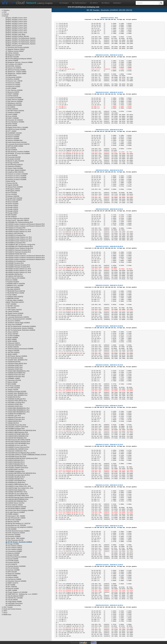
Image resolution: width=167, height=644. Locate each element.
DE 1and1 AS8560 (11, 114)
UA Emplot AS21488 (12, 555)
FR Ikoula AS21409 (12, 202)
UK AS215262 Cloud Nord (14, 603)
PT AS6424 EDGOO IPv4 (14, 421)
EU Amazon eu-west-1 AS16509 (16, 176)
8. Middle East (6, 615)
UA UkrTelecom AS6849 (13, 579)
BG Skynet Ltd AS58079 (13, 68)
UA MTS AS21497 (11, 572)
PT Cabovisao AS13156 (13, 380)
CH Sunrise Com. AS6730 (14, 81)
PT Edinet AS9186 (11, 382)
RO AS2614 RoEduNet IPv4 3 (15, 464)
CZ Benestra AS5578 (12, 92)
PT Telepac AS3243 (12, 390)
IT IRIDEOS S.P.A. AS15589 (14, 286)
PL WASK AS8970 (11, 354)
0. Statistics (6, 10)
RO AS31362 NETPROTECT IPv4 (16, 466)
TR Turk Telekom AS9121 (14, 546)
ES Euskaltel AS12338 (13, 159)
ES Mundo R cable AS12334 (15, 161)
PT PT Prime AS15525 (13, 386)
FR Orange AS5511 (12, 213)
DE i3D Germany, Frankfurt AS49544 (17, 152)
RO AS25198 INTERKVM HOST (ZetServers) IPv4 (22, 458)
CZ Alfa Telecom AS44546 (14, 90)
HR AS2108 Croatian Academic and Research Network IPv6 (25, 224)
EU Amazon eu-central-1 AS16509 (17, 174)
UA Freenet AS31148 (12, 563)
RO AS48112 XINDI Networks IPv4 (17, 484)
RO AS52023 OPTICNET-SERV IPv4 (17, 496)
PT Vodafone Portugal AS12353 (16, 391)
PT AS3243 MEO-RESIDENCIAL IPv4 (17, 408)
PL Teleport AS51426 (12, 351)
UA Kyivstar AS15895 (13, 570)
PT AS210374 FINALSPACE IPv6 (16, 364)
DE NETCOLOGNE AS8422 (14, 146)
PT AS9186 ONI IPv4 (12, 423)
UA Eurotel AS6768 (12, 559)
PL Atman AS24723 (12, 332)
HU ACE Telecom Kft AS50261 (15, 278)
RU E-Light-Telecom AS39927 (15, 512)
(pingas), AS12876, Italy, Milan (15, 35)
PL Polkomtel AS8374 (13, 343)
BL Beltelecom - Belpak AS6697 (16, 72)
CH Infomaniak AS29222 (14, 77)
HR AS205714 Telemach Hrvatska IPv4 (18, 250)
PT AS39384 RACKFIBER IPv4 (15, 414)
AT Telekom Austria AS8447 (15, 51)
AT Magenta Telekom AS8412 (15, 49)
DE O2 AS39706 (11, 148)
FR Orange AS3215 (12, 206)
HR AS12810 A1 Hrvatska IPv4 (15, 235)
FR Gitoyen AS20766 (12, 196)
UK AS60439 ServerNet (13, 605)
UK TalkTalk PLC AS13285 (14, 598)
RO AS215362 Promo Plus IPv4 (16, 457)
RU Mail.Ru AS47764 (12, 522)
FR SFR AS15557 (11, 215)
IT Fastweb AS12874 (12, 282)
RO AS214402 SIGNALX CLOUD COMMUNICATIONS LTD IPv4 (26, 455)
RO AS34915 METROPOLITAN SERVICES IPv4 (21, 473)
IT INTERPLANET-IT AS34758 (15, 284)
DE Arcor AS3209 (11, 116)
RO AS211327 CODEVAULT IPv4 (16, 451)
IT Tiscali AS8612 (11, 295)
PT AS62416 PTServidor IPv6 (15, 375)
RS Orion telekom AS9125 (14, 505)
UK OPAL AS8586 (11, 590)
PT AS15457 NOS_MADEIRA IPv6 (16, 360)
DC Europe (64, 3)
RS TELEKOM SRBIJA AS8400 (16, 509)
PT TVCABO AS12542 (13, 388)
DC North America (79, 3)
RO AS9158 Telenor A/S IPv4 (15, 503)
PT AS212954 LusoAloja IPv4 (15, 403)
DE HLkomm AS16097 (13, 135)
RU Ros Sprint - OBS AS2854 (15, 538)
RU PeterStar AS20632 (13, 535)
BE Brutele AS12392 (12, 57)
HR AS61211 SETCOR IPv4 (14, 276)
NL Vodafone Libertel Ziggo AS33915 (18, 323)
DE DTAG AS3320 (11, 124)
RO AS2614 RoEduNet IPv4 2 (15, 462)
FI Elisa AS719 (10, 181)
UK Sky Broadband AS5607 (15, 596)
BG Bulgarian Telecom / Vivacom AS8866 (19, 62)
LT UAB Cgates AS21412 (14, 310)
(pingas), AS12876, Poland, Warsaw (17, 36)
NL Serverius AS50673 (13, 321)
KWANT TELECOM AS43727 (15, 302)
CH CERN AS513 (11, 75)
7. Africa (5, 613)
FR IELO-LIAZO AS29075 (14, 200)
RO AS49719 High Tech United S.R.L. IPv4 (19, 488)
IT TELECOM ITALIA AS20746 (15, 291)
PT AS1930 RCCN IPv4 (13, 397)
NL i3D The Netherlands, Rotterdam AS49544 (20, 330)
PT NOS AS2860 (11, 384)
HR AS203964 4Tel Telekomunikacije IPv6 (19, 222)
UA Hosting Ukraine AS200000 (16, 566)
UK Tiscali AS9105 (12, 600)
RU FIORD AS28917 (12, 514)
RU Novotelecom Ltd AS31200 (16, 525)
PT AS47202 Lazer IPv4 (13, 416)
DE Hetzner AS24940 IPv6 (14, 140)
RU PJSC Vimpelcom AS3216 (15, 533)
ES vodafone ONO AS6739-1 (15, 172)
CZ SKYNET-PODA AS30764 (15, 111)
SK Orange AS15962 (12, 544)
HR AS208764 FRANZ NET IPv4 (16, 254)
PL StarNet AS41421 (12, 347)
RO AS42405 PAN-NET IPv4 (15, 479)
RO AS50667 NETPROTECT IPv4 (16, 492)
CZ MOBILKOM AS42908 (14, 105)
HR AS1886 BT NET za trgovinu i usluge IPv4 (20, 245)
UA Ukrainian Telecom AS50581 (16, 581)
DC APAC (94, 3)
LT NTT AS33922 (11, 304)
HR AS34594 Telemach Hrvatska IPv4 (18, 265)
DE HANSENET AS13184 (14, 133)
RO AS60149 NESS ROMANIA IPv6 (17, 436)
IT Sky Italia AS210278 (13, 289)
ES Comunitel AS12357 (13, 157)
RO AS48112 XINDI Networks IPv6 (17, 432)
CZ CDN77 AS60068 (12, 94)
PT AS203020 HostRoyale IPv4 (16, 399)
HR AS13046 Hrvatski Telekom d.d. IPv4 (19, 237)
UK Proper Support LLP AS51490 (16, 592)
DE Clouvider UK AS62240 (14, 120)
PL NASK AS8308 (11, 341)
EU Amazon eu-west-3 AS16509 (16, 180)
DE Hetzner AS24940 (12, 137)
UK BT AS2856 (10, 585)
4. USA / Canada (7, 607)
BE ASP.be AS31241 (12, 53)
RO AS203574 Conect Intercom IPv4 (17, 447)
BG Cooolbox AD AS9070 (14, 64)
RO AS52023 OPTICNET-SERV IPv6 (17, 434)
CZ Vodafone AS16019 (13, 113)
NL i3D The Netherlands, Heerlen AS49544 (19, 328)
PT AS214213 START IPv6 (14, 367)
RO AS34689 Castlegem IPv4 (15, 471)
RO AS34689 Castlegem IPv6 (15, 429)
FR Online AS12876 (12, 204)
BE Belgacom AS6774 (13, 55)
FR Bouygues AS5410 (13, 189)
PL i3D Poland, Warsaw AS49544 (16, 356)
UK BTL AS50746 (11, 587)
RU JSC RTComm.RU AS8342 (15, 518)
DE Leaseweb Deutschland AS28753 (18, 144)
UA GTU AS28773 (11, 564)
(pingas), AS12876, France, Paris (16, 18)
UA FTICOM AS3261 (12, 561)
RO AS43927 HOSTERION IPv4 (16, 481)
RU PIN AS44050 (11, 529)
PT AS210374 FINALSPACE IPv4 (16, 401)
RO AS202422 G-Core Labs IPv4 (16, 445)
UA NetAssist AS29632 (13, 574)
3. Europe (5, 16)
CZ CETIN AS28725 (12, 96)
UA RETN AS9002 (11, 576)
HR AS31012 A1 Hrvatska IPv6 (15, 228)
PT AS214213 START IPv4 (14, 405)
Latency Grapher (39, 3)
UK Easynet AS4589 (12, 589)
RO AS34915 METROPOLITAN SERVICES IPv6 (21, 431)
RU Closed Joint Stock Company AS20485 (19, 510)
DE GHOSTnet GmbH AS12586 (16, 129)
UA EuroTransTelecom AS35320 (16, 557)
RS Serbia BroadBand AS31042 (16, 507)
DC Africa (106, 3)
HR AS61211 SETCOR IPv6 (14, 233)
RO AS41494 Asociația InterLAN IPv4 (18, 475)
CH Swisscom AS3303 (13, 83)
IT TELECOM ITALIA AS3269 (15, 293)
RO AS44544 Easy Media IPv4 (15, 483)
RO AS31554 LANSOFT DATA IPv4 (17, 468)
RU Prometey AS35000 (13, 537)
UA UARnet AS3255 (12, 577)
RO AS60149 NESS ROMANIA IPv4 (17, 499)
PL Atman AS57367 (12, 334)
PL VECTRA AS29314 (13, 352)
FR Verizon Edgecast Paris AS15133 (17, 219)
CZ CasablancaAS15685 (13, 98)
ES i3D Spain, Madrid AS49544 (16, 170)
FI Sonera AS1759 (11, 183)
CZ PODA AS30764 (12, 109)
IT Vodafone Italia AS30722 (14, 297)
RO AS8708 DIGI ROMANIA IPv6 (16, 438)
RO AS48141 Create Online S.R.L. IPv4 (18, 486)
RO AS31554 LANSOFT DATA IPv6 (17, 427)
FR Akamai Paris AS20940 (14, 187)
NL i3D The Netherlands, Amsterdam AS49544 (21, 326)
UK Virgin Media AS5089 (14, 602)
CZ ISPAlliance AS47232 (14, 103)
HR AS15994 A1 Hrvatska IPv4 (15, 243)
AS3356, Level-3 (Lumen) (14, 46)
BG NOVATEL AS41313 (13, 66)
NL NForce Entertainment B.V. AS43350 (18, 319)
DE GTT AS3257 (11, 131)
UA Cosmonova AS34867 (14, 551)
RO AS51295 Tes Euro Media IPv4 (17, 494)
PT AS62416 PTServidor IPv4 (15, 418)
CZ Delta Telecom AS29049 (14, 100)
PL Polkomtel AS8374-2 (13, 345)
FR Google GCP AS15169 (14, 198)
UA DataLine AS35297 (13, 553)
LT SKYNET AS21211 (12, 306)
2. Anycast (5, 14)
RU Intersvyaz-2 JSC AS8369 (15, 516)
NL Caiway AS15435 (12, 312)
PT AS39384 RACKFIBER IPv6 (15, 373)
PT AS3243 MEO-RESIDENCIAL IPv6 (17, 371)
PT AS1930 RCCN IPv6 (13, 362)
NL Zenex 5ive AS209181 (14, 325)
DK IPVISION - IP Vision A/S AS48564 (18, 154)
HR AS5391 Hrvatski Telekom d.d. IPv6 (18, 230)
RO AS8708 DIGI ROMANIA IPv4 (16, 501)
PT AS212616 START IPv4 (14, 365)
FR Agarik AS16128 (12, 185)
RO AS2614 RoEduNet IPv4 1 (15, 460)
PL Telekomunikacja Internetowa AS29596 (19, 349)
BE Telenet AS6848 (12, 61)
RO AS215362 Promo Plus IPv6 (16, 425)
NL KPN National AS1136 (14, 315)
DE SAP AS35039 (11, 150)
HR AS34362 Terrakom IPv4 (15, 263)
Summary (117, 3)
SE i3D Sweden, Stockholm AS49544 (20, 542)
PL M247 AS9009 (11, 339)
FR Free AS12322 (11, 193)
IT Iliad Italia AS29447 (13, 287)
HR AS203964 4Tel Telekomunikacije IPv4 (19, 246)
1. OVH (4, 12)
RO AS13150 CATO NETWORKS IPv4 (18, 444)
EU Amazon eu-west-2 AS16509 (16, 178)
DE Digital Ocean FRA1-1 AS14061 (17, 127)
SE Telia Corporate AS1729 (14, 540)
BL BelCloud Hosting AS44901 (16, 70)
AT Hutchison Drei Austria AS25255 (17, 48)
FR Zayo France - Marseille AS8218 (17, 220)
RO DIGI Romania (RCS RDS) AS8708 (18, 440)
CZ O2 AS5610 (10, 107)
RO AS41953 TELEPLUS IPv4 (15, 477)
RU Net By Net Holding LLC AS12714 (18, 523)
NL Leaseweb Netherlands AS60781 (17, 317)
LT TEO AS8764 (11, 308)
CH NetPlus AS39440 (12, 79)
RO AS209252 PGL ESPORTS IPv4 (17, 449)
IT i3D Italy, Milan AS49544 (14, 300)
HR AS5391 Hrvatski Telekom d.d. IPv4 (18, 269)
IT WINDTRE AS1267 (12, 299)
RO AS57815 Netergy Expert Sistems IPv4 (19, 497)
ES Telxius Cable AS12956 (14, 168)
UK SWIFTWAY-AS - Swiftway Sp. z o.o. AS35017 (22, 594)
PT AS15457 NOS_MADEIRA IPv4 (16, 393)
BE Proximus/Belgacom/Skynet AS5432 (19, 59)
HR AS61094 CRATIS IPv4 (14, 274)
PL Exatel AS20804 (12, 338)
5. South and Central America (12, 609)
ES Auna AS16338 (11, 155)
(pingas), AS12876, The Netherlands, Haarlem (21, 38)
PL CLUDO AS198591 (13, 336)
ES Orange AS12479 (12, 163)
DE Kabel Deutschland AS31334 (16, 142)
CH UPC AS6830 (11, 88)
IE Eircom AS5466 (11, 280)
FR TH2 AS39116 (11, 217)
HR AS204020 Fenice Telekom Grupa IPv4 (19, 248)
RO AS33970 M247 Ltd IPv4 (14, 470)
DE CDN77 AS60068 (12, 118)
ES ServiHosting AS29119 (14, 165)
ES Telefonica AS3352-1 (13, 167)
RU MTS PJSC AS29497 (13, 520)
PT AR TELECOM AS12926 (14, 358)
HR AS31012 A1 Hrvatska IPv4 (15, 261)
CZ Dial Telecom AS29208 (14, 101)
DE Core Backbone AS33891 (15, 122)
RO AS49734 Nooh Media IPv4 (15, 490)
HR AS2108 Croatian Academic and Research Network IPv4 (25, 256)
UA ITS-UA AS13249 (12, 568)
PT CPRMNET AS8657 (13, 378)
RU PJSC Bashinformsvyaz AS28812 (18, 531)
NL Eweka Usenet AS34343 (14, 313)
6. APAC (5, 611)
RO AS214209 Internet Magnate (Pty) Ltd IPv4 (20, 453)
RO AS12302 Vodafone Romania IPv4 (18, 442)
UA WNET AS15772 (12, 583)
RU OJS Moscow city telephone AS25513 (19, 527)
